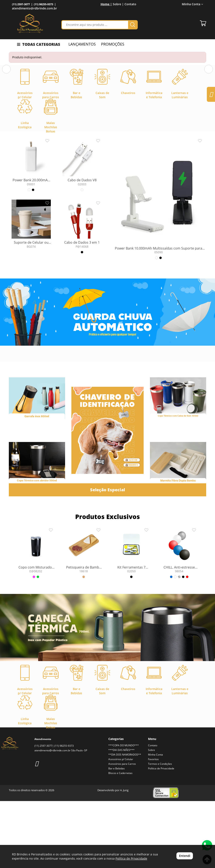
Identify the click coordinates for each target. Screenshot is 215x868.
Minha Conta (192, 4)
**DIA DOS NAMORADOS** (125, 822)
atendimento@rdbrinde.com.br (34, 8)
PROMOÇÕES (113, 44)
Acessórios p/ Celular (121, 826)
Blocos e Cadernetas (120, 840)
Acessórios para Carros (122, 831)
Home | (106, 4)
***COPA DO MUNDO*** (124, 812)
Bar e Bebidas (117, 835)
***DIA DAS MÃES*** (121, 817)
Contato (130, 4)
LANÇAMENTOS (82, 44)
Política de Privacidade (161, 835)
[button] (6, 100)
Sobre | (118, 4)
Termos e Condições (160, 831)
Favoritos (153, 826)
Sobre (151, 817)
